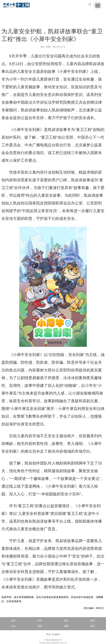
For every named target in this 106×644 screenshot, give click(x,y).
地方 (93, 626)
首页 (13, 621)
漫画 (40, 626)
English (56, 634)
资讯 (66, 621)
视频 (66, 626)
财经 (93, 621)
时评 (40, 621)
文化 (13, 626)
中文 (48, 634)
